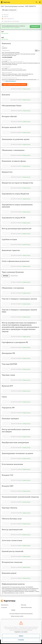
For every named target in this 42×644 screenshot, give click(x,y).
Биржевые (6, 276)
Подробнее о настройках (21, 632)
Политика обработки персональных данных (21, 614)
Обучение (24, 605)
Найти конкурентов (11, 81)
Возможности (5, 605)
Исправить (5, 15)
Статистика (4, 607)
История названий (7, 57)
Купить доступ (35, 27)
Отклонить (21, 640)
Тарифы (13, 610)
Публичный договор (26, 607)
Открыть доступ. (26, 89)
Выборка (5, 17)
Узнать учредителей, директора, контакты (14, 85)
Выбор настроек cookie (17, 616)
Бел (39, 51)
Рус (36, 51)
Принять (21, 636)
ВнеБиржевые (14, 276)
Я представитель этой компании (10, 21)
